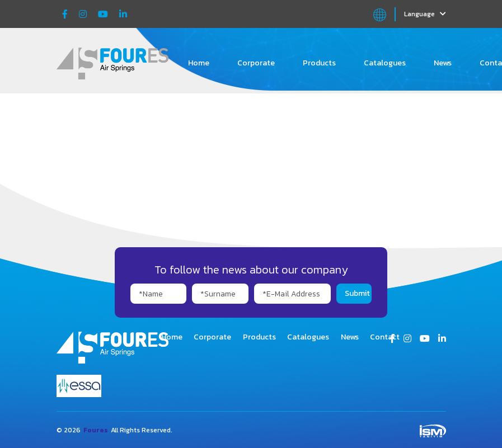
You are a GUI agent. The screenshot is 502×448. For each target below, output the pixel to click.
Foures (96, 430)
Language (425, 14)
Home (199, 63)
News (443, 63)
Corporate (256, 63)
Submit (357, 293)
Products (319, 63)
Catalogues (385, 63)
